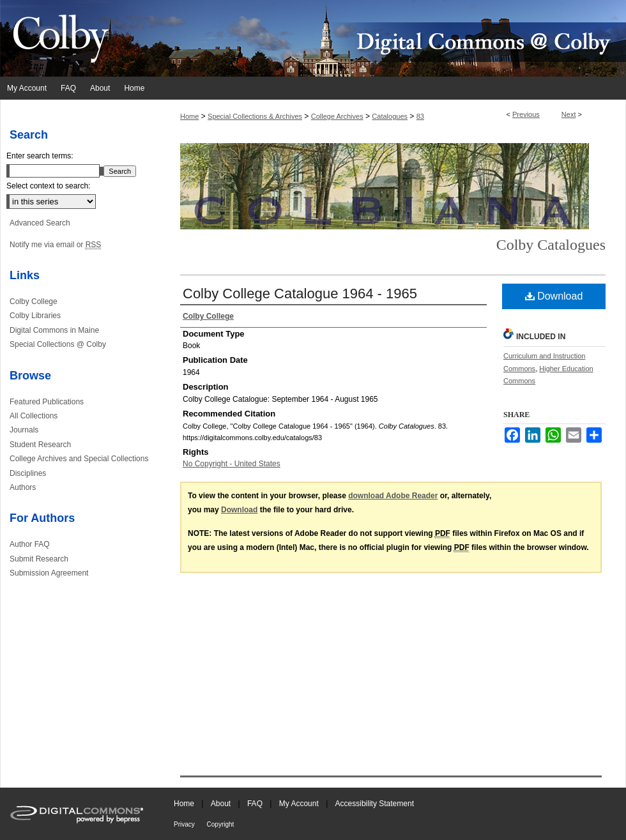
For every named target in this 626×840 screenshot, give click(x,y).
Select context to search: (48, 186)
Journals (24, 430)
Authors (23, 487)
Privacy (185, 824)
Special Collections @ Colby (58, 344)
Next (569, 114)
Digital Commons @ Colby (390, 38)
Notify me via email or (55, 245)
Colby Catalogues (551, 245)
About (222, 804)
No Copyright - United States (232, 464)
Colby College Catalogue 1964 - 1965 (300, 294)
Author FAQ (30, 544)
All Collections (34, 416)
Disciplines (28, 473)
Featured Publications (47, 402)
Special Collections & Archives (255, 116)
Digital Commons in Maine (54, 330)
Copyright (221, 824)
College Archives (337, 116)
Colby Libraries (35, 316)
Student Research (40, 445)
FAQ (256, 804)
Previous (526, 114)
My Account (300, 804)
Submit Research (39, 559)
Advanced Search (40, 223)
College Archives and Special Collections (79, 459)
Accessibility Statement (375, 804)
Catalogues (390, 116)
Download (554, 296)
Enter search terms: (40, 156)
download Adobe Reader (393, 496)
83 (420, 116)
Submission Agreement (49, 573)
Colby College (34, 302)
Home (189, 116)
